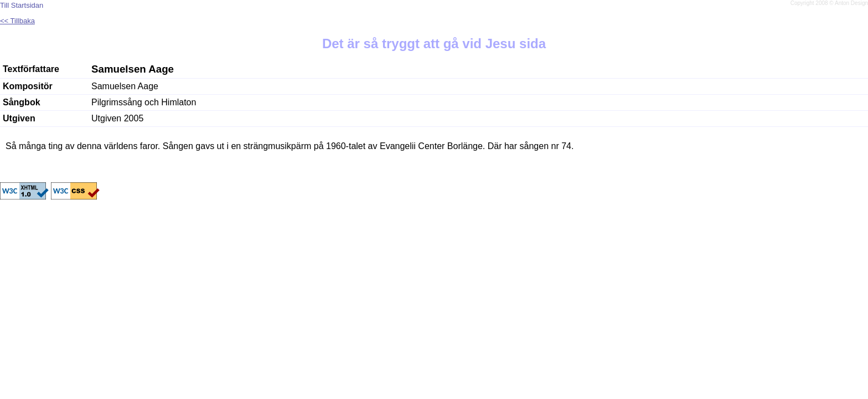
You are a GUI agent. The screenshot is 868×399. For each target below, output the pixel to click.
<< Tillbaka (17, 21)
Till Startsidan (22, 5)
